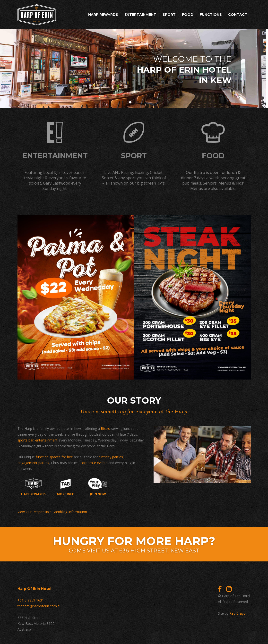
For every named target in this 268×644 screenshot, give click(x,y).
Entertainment (140, 15)
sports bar (26, 440)
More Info (66, 486)
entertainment (46, 440)
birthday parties (111, 456)
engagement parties (33, 462)
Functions (211, 15)
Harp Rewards (103, 15)
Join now (98, 486)
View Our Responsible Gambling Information (52, 511)
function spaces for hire (54, 456)
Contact (238, 15)
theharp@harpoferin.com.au (39, 606)
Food (188, 15)
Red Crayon (238, 613)
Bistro (106, 428)
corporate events (94, 462)
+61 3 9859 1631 (31, 600)
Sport (169, 15)
